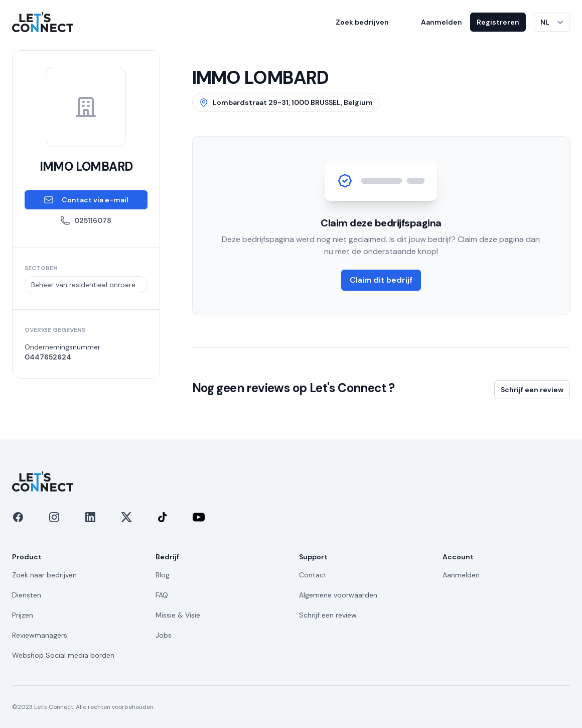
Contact (313, 575)
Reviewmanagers (40, 635)
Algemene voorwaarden (338, 595)
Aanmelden (442, 22)
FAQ (162, 595)
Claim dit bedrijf (381, 280)
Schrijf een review (532, 390)
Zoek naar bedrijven (44, 575)
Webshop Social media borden (63, 655)
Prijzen (23, 615)
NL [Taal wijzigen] (545, 22)
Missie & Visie (178, 615)
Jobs (164, 635)
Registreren (498, 22)
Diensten (27, 595)
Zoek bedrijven (362, 22)
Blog (163, 575)
